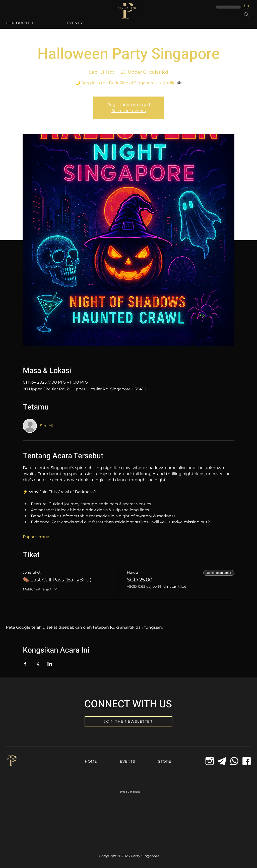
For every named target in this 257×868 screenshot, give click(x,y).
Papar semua (36, 537)
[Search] (246, 15)
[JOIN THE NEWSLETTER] (128, 722)
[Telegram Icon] (222, 761)
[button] (247, 6)
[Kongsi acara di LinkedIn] (50, 664)
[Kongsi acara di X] (38, 664)
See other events (129, 111)
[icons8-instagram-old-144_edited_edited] (210, 761)
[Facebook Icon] (247, 761)
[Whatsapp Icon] (234, 761)
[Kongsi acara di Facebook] (25, 664)
